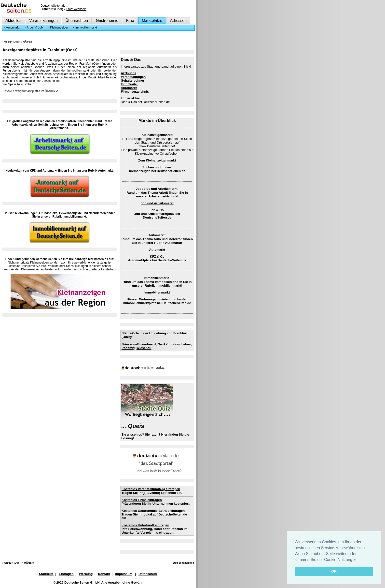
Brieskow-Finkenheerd (139, 344)
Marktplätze (152, 21)
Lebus (186, 344)
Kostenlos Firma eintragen (142, 500)
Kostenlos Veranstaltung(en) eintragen (151, 489)
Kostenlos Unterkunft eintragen (145, 525)
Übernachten (77, 21)
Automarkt (13, 28)
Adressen (179, 21)
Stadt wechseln (76, 9)
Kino (130, 21)
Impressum (124, 574)
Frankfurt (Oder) (11, 42)
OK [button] (334, 571)
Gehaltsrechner (132, 81)
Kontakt (104, 574)
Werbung (86, 574)
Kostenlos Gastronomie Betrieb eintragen (153, 511)
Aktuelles (13, 21)
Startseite (46, 574)
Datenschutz (148, 574)
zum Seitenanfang (183, 563)
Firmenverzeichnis (135, 92)
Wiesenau (144, 348)
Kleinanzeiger (59, 28)
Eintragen (66, 574)
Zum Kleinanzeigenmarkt (157, 160)
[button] (360, 560)
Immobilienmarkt (86, 28)
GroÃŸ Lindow (169, 344)
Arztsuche (129, 73)
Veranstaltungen (43, 21)
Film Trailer (129, 84)
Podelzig (128, 348)
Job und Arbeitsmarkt (157, 203)
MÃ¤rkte (27, 42)
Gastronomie (107, 21)
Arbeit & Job (35, 28)
